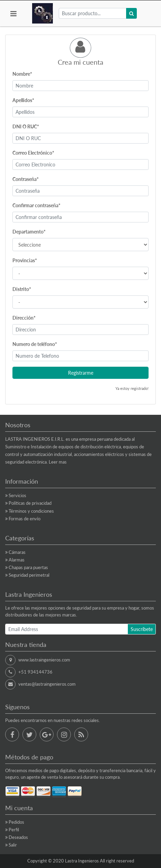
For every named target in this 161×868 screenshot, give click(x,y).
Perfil (14, 830)
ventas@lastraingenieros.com (47, 684)
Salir (13, 845)
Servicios (17, 495)
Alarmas (17, 560)
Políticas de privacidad (30, 503)
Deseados (18, 837)
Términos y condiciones (31, 511)
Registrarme (81, 373)
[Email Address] (67, 629)
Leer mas (58, 462)
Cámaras (17, 552)
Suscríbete (142, 629)
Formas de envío (25, 519)
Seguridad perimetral (29, 575)
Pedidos (16, 822)
